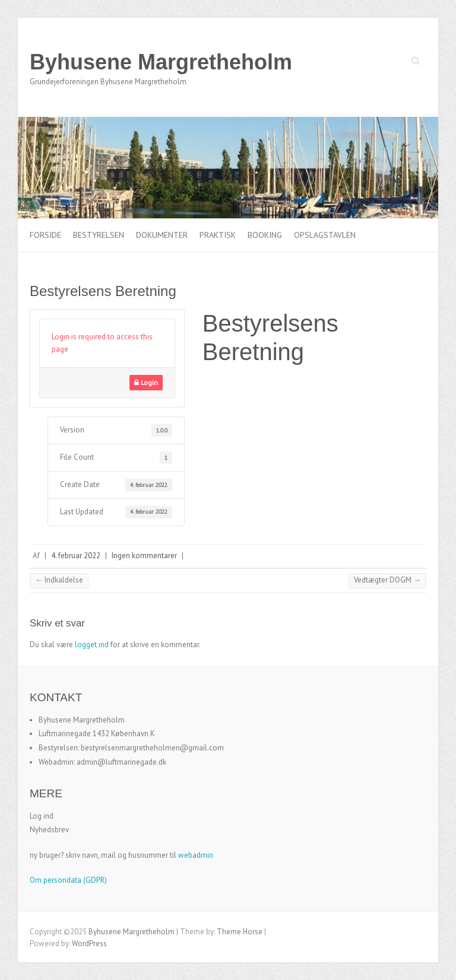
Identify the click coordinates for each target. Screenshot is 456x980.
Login (146, 382)
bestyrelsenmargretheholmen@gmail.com (152, 748)
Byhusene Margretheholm (161, 62)
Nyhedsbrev (49, 830)
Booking (265, 235)
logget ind (92, 645)
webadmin (196, 855)
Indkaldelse (59, 580)
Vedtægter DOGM (387, 580)
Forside (45, 235)
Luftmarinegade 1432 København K (97, 734)
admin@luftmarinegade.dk (121, 762)
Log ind (42, 816)
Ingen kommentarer (144, 556)
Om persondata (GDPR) (68, 880)
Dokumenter (162, 235)
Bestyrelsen (99, 235)
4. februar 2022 (76, 556)
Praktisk (218, 235)
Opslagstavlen (325, 235)
